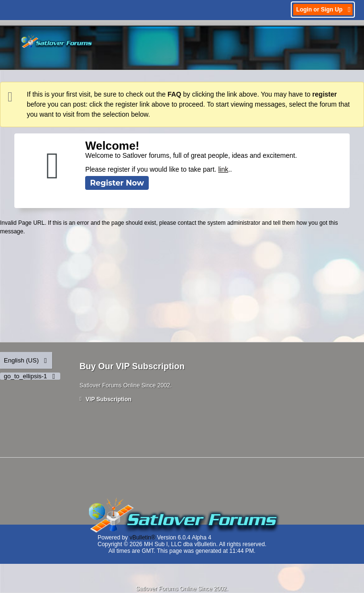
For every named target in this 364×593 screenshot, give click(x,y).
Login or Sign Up (324, 10)
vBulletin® (143, 538)
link (223, 169)
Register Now (117, 183)
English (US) (26, 360)
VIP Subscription (105, 399)
